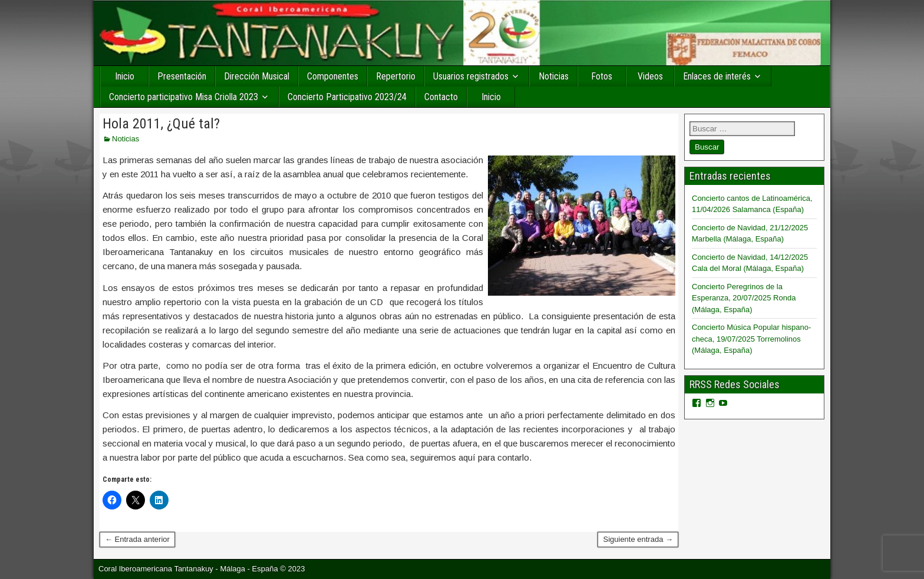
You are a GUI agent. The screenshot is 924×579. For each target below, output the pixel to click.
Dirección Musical (257, 76)
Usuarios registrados (471, 76)
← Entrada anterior (137, 539)
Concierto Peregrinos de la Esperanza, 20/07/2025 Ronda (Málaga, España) (744, 298)
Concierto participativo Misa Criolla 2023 (184, 97)
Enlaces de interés (717, 76)
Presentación (182, 76)
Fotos (602, 76)
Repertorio (396, 76)
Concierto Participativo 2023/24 (347, 97)
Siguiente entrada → (638, 539)
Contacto (441, 97)
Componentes (333, 76)
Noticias (554, 76)
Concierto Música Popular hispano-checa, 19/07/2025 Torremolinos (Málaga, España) (751, 339)
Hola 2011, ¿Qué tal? (161, 124)
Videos (650, 76)
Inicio (125, 76)
